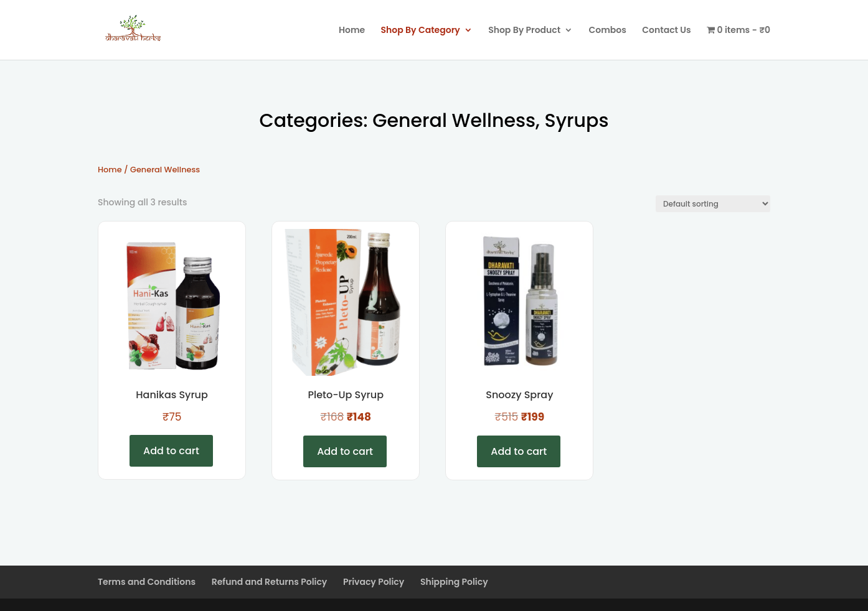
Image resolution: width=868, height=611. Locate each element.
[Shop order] (713, 204)
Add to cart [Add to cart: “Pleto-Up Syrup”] (345, 451)
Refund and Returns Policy (270, 582)
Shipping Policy (454, 582)
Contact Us (666, 31)
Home (352, 31)
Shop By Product (524, 31)
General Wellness (454, 121)
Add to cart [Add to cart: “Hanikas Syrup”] (171, 451)
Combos (608, 31)
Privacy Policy (374, 582)
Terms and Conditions (147, 582)
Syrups (577, 121)
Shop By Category (421, 31)
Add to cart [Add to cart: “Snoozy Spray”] (519, 451)
